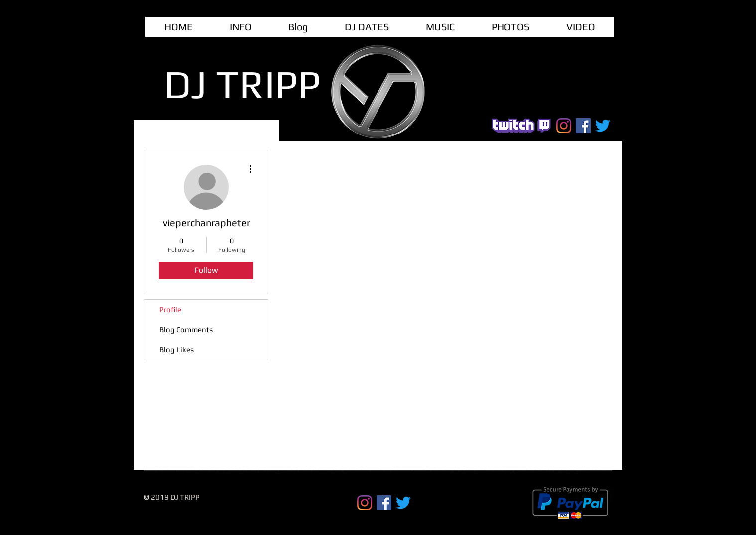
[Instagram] (564, 126)
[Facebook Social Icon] (583, 126)
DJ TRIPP (242, 84)
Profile (170, 310)
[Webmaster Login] (518, 494)
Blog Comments (186, 330)
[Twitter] (603, 126)
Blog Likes (177, 349)
